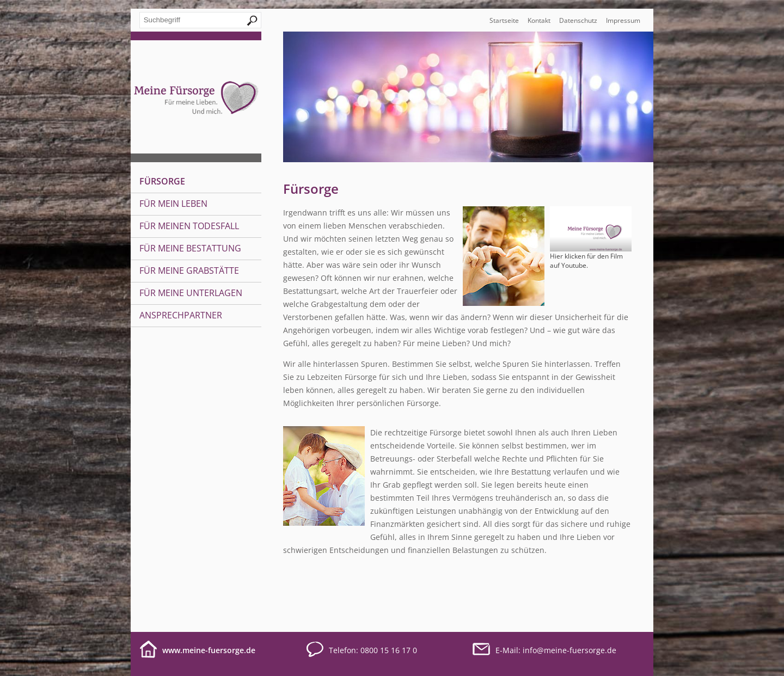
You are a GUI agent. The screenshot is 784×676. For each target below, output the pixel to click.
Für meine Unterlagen (191, 293)
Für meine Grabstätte (189, 271)
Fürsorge (162, 181)
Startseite (504, 20)
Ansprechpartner (181, 315)
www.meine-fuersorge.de (209, 650)
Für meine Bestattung (190, 248)
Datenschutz (578, 20)
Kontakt (539, 20)
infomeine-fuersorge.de (569, 650)
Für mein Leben (173, 204)
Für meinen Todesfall (189, 226)
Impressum (623, 20)
